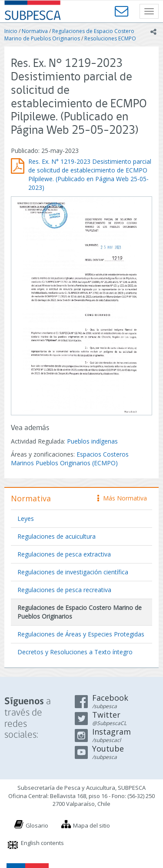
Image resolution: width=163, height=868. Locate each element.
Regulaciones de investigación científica (73, 572)
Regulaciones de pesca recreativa (64, 590)
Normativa (35, 31)
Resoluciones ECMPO (110, 38)
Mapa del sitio (91, 825)
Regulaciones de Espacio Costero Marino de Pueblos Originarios (69, 35)
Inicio (11, 31)
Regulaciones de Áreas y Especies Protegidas (81, 634)
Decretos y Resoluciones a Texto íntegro (75, 652)
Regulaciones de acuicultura (57, 536)
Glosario (37, 825)
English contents (42, 843)
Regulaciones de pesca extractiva (64, 554)
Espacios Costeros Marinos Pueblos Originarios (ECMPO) (70, 459)
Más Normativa (122, 498)
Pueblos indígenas (92, 441)
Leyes (26, 518)
